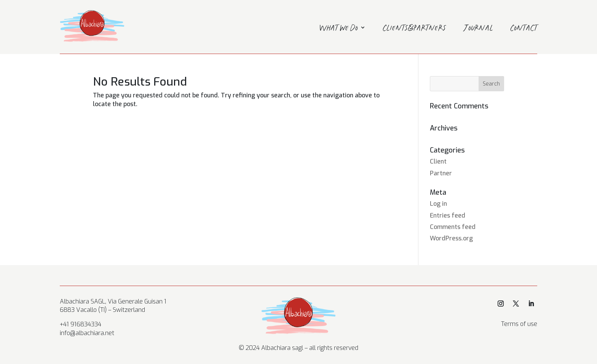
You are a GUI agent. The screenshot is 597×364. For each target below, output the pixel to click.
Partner (441, 173)
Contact (524, 29)
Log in (438, 204)
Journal (478, 29)
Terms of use (519, 324)
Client (438, 161)
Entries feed (448, 215)
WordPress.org (451, 238)
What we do (339, 29)
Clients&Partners (415, 29)
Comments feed (453, 227)
